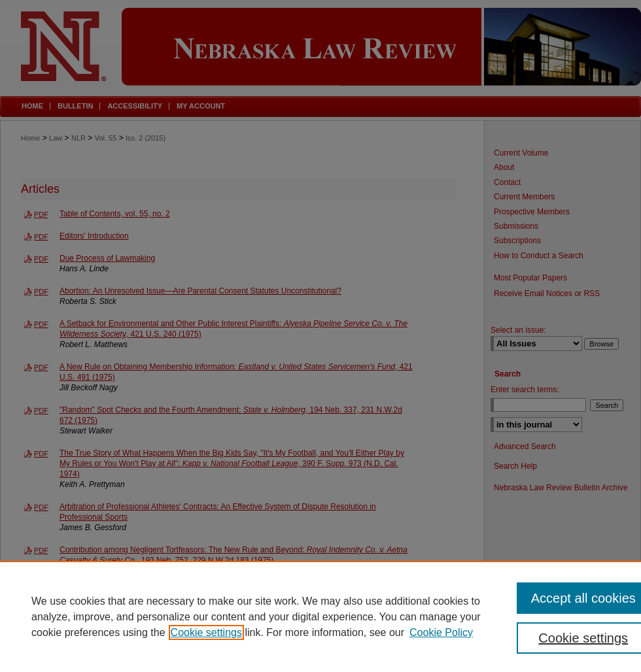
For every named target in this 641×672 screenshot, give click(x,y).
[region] (320, 616)
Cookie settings (206, 632)
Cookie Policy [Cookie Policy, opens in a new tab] (441, 632)
